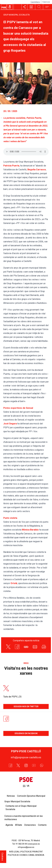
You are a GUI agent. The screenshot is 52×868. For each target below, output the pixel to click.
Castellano (35, 2)
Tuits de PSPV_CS (12, 697)
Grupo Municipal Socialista (17, 801)
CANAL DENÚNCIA (36, 855)
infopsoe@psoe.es (26, 847)
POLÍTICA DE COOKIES (17, 855)
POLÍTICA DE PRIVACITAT (32, 852)
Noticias (11, 796)
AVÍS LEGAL (14, 852)
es (24, 786)
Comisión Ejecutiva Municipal (31, 796)
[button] (26, 647)
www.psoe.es (34, 844)
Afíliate (19, 825)
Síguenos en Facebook (26, 733)
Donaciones (30, 825)
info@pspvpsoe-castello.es (26, 757)
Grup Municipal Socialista (17, 15)
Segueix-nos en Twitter (26, 706)
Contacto (42, 825)
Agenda (9, 825)
